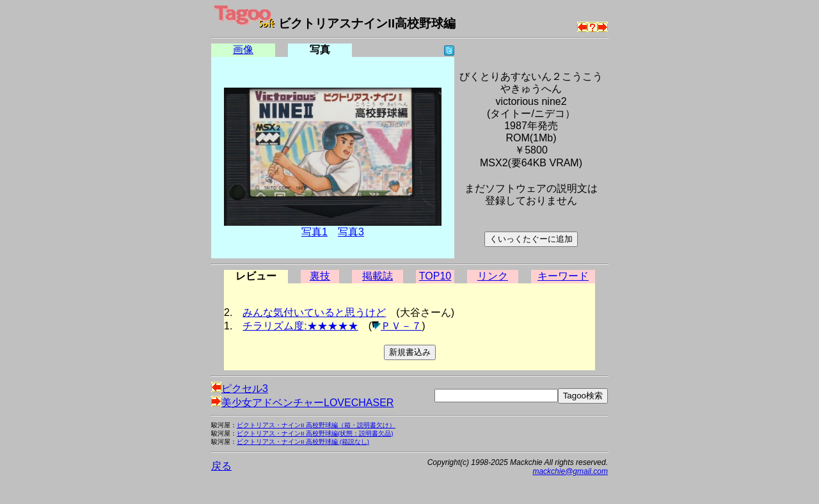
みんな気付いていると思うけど (314, 312)
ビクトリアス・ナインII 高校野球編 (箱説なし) (303, 442)
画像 (243, 50)
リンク (493, 276)
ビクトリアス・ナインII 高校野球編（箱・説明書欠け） (316, 425)
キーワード (563, 276)
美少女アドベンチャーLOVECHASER (302, 403)
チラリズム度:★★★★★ (300, 326)
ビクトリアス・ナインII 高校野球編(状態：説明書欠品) (315, 433)
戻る (221, 466)
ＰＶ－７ (401, 326)
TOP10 (435, 276)
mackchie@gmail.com (570, 471)
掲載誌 (378, 276)
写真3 (351, 232)
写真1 (314, 232)
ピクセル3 (240, 389)
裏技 (320, 276)
